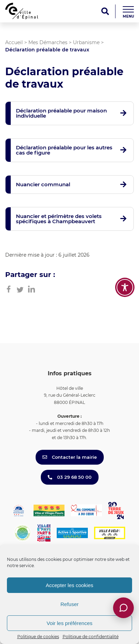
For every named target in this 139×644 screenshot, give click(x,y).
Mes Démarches (48, 42)
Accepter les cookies (69, 585)
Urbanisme (86, 42)
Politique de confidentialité (91, 637)
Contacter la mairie (70, 457)
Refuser (70, 604)
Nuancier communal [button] (43, 184)
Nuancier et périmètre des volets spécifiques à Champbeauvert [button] (59, 219)
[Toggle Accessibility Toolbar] (125, 287)
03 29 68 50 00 (70, 477)
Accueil (14, 42)
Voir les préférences (70, 623)
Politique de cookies (38, 637)
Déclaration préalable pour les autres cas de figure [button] (64, 150)
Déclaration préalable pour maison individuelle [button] (61, 113)
